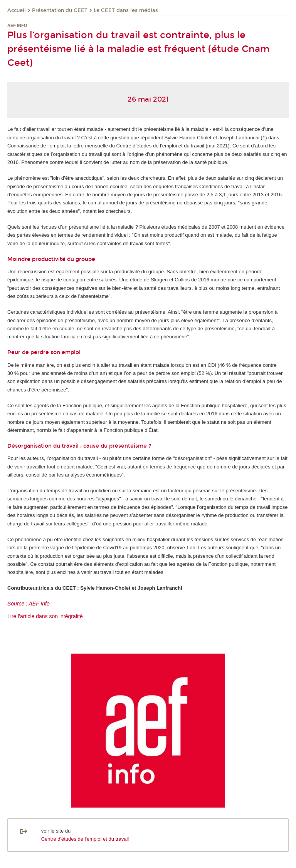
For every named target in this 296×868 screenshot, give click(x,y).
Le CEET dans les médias (126, 10)
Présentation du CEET (60, 10)
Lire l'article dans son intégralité (45, 616)
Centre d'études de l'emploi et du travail (85, 839)
